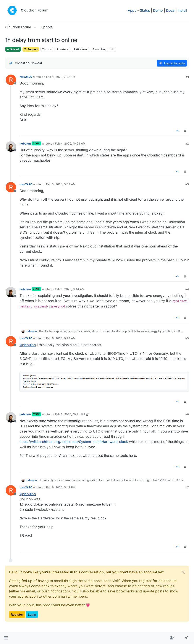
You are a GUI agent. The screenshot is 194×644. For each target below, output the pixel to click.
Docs (170, 10)
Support (31, 49)
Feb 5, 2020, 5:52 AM (61, 184)
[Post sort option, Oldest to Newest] (26, 63)
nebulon (25, 143)
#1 (187, 77)
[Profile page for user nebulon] (11, 146)
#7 (187, 487)
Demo (158, 10)
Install (182, 10)
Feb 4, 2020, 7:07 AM (61, 77)
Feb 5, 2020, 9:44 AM (70, 289)
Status (145, 10)
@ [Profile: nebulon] (28, 345)
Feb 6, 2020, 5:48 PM (61, 487)
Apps (132, 10)
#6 (187, 414)
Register (17, 614)
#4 (187, 289)
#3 (187, 184)
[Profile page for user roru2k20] (11, 80)
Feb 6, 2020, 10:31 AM (70, 414)
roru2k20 (26, 77)
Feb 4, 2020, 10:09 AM (70, 143)
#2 (187, 143)
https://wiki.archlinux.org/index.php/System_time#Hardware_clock (74, 442)
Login (32, 614)
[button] (6, 638)
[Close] (183, 572)
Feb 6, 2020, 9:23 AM (61, 338)
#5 (187, 338)
